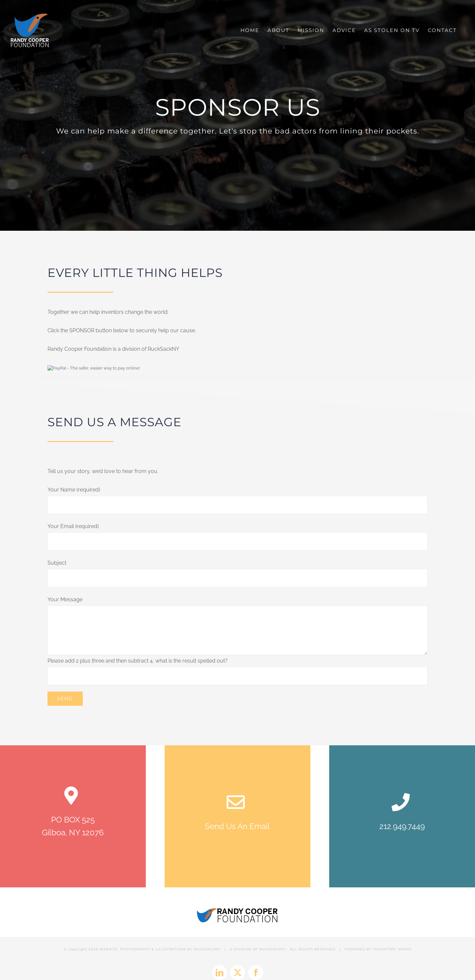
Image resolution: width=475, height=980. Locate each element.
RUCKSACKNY (207, 935)
